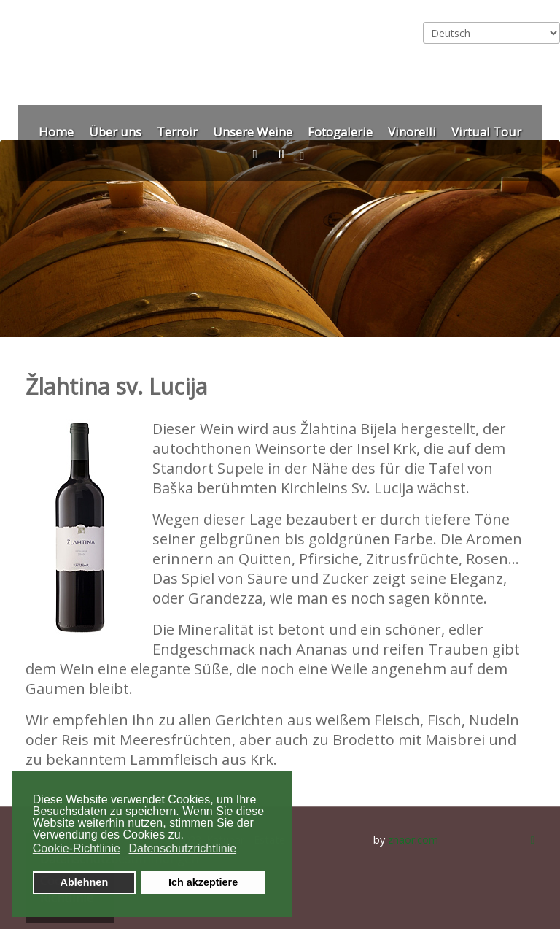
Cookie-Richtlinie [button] (77, 848)
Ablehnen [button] (85, 882)
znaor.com (413, 840)
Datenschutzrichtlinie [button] (182, 848)
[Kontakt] (258, 154)
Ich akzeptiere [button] (203, 882)
